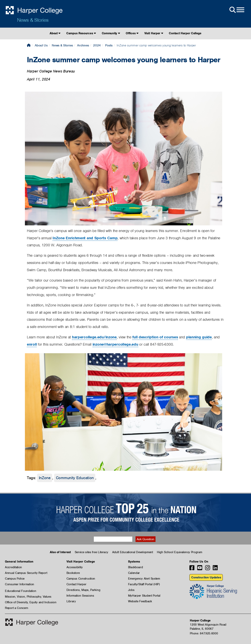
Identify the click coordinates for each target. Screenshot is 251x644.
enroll (32, 344)
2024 (97, 45)
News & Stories (33, 20)
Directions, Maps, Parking (83, 590)
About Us (41, 45)
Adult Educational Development (133, 552)
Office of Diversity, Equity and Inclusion (31, 602)
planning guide (199, 337)
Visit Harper (154, 33)
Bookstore (73, 573)
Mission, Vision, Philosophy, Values (28, 597)
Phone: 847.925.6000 (204, 633)
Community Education (75, 478)
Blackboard (136, 567)
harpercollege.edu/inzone (94, 337)
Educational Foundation (20, 591)
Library (71, 601)
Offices (132, 33)
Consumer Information (20, 584)
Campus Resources (81, 33)
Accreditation (13, 567)
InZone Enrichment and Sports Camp (85, 238)
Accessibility (75, 567)
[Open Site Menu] (236, 10)
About (55, 33)
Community (111, 33)
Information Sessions (80, 596)
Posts (109, 45)
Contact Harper (76, 584)
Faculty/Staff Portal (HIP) (144, 584)
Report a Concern (17, 608)
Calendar (134, 573)
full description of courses (155, 337)
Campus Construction (81, 579)
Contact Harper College (185, 33)
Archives (83, 45)
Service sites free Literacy (91, 552)
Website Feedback (140, 601)
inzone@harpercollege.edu (115, 344)
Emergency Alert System (144, 579)
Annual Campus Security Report (26, 573)
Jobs (131, 590)
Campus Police (15, 579)
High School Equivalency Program (180, 552)
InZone (45, 478)
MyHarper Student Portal (144, 596)
